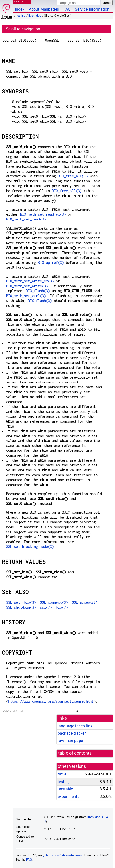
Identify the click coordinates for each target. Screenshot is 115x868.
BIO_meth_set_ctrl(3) (26, 296)
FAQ (67, 9)
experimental (69, 796)
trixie (62, 774)
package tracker (72, 733)
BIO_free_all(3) (73, 176)
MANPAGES (22, 2)
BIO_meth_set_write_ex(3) (30, 281)
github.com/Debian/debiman (63, 855)
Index (20, 9)
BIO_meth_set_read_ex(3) (43, 214)
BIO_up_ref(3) (51, 262)
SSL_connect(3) (54, 602)
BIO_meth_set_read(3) (26, 219)
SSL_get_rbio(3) (21, 602)
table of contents (75, 753)
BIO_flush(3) (38, 291)
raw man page (70, 741)
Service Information (92, 9)
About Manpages (44, 9)
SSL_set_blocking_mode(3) (30, 547)
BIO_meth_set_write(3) (27, 286)
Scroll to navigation (23, 29)
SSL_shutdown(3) (21, 607)
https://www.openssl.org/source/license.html (51, 701)
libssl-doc (35, 16)
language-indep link (75, 726)
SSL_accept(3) (85, 602)
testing (21, 16)
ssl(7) (46, 607)
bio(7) (62, 607)
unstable (65, 789)
